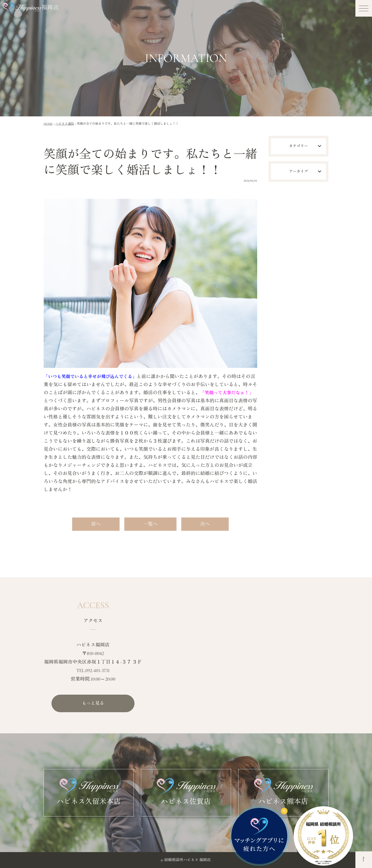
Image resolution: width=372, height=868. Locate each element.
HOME (48, 124)
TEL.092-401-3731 (93, 670)
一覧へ (150, 524)
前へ (96, 524)
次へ (205, 524)
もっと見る (93, 703)
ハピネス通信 (65, 124)
